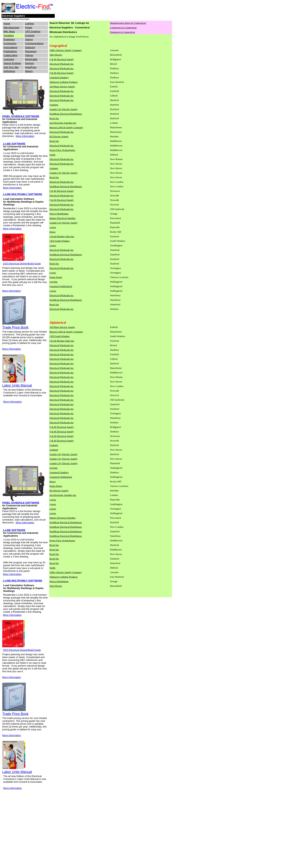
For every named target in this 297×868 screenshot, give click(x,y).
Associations (11, 47)
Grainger (54, 105)
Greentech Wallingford (61, 286)
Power (29, 28)
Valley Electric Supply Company (66, 50)
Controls (30, 35)
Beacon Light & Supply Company (66, 127)
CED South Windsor (60, 241)
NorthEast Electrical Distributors (66, 114)
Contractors (10, 43)
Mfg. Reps (9, 31)
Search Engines (12, 63)
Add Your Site (11, 67)
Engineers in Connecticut (122, 32)
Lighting (30, 24)
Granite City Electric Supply (63, 109)
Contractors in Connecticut (123, 28)
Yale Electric (56, 55)
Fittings (29, 55)
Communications (34, 43)
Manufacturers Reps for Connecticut (128, 23)
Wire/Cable (31, 59)
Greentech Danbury (59, 77)
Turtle (52, 155)
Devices (30, 63)
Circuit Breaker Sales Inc (62, 236)
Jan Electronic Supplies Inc (63, 123)
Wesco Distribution (59, 214)
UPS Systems (33, 31)
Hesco (53, 232)
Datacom (30, 47)
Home (7, 24)
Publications (10, 51)
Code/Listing (10, 55)
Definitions (9, 71)
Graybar (54, 282)
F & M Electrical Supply (62, 59)
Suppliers (9, 35)
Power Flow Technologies (62, 150)
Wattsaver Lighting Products (63, 82)
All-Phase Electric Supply (62, 87)
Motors (29, 71)
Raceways (31, 51)
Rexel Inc (54, 118)
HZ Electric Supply (59, 136)
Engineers (9, 39)
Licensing (9, 59)
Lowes (53, 227)
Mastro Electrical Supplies (63, 218)
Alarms (29, 39)
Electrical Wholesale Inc (62, 64)
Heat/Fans (31, 67)
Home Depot (56, 277)
